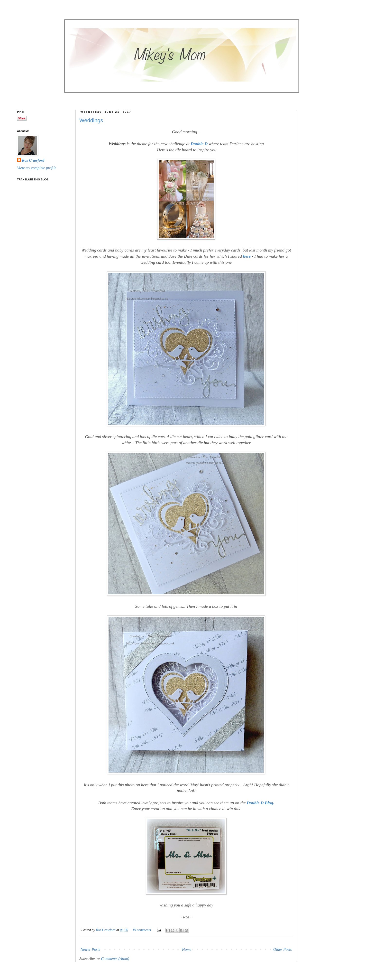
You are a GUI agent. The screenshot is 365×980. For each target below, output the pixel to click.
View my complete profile (37, 168)
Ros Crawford (106, 930)
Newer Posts (90, 949)
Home (187, 949)
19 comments (142, 930)
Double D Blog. (260, 803)
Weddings (91, 120)
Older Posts (283, 949)
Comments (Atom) (115, 959)
